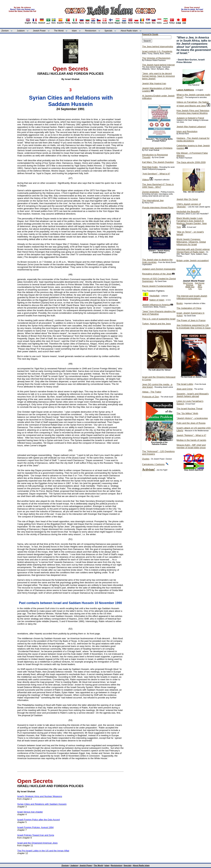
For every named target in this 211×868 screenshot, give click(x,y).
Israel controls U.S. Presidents (157, 51)
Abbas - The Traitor (152, 392)
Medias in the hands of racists (191, 440)
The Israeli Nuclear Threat (189, 409)
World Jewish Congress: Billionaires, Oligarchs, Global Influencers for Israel (191, 242)
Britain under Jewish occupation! (193, 260)
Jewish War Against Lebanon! (191, 127)
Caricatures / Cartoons (153, 464)
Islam (74, 31)
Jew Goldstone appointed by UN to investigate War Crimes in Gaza (193, 326)
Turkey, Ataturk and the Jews (156, 324)
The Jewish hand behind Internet (158, 65)
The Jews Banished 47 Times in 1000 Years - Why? (158, 186)
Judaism (21, 31)
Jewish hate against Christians (157, 148)
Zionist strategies (151, 192)
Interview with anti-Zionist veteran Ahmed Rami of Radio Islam (193, 251)
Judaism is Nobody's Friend (190, 118)
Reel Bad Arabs (150, 167)
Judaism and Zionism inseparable (159, 269)
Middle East (190, 287)
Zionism (5, 31)
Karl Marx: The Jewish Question (158, 162)
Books (180, 303)
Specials (108, 31)
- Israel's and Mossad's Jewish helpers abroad (193, 395)
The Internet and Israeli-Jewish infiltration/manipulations (192, 297)
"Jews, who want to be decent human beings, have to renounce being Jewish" (158, 76)
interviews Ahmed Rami (158, 208)
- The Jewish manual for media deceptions (193, 139)
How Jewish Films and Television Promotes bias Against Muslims (193, 112)
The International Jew (153, 200)
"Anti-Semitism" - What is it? (156, 174)
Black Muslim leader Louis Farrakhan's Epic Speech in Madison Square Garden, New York (192, 223)
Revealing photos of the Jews (157, 274)
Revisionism (91, 31)
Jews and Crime (184, 389)
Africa (200, 287)
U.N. (190, 289)
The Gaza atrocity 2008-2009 (191, 162)
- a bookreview (192, 418)
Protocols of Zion (151, 397)
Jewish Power (39, 31)
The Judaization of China (189, 308)
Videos (146, 180)
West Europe (188, 283)
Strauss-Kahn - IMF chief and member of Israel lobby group (191, 446)
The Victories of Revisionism (156, 58)
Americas (190, 285)
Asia (200, 285)
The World (59, 31)
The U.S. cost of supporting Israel (159, 319)
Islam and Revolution (187, 131)
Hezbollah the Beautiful (188, 211)
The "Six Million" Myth (187, 413)
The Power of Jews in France (191, 320)
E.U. (200, 289)
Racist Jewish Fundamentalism (158, 286)
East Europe (200, 283)
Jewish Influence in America (156, 305)
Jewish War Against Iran (154, 83)
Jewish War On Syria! (187, 199)
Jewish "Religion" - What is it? (191, 435)
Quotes (146, 459)
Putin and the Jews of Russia (191, 423)
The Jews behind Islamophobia (158, 47)
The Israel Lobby (185, 384)
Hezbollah (155, 296)
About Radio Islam (129, 31)
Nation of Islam (157, 300)
